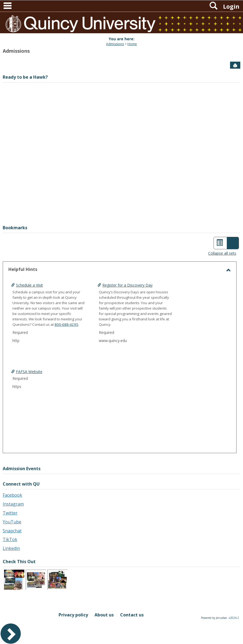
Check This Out (19, 562)
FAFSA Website (29, 372)
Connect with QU (21, 484)
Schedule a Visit (29, 285)
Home (132, 44)
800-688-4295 (66, 324)
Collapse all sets (222, 253)
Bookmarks (15, 228)
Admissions (115, 44)
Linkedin (11, 548)
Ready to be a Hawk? (25, 77)
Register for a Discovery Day (131, 285)
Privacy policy (73, 615)
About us (104, 615)
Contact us (132, 615)
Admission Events (22, 469)
